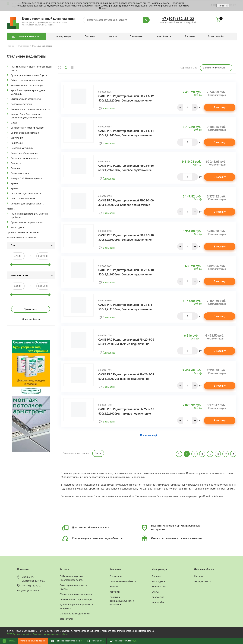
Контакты (190, 36)
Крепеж (15, 188)
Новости (112, 36)
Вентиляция (17, 138)
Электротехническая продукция (27, 128)
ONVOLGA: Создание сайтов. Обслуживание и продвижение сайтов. (37, 634)
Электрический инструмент (25, 158)
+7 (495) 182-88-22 (178, 19)
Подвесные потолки (21, 104)
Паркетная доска (20, 173)
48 (218, 454)
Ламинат (15, 168)
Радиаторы (17, 143)
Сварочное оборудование (24, 153)
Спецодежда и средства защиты (28, 204)
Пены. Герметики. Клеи (23, 199)
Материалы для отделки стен (26, 99)
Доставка (90, 36)
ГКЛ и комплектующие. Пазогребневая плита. (31, 68)
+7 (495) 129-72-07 (32, 586)
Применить (30, 309)
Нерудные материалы (22, 148)
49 (225, 454)
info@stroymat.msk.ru (28, 591)
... (210, 454)
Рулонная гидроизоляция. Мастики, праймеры (29, 216)
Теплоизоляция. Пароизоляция (27, 85)
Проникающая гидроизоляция (27, 222)
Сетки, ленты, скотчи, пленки (26, 194)
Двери (14, 123)
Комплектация (32, 275)
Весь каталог (66, 619)
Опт (32, 245)
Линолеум (16, 163)
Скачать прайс (216, 36)
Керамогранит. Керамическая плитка (30, 109)
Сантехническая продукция (25, 133)
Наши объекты (163, 36)
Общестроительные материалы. (27, 80)
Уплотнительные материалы (22, 237)
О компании (136, 36)
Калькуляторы (64, 36)
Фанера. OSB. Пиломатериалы (27, 178)
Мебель (11, 209)
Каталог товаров (26, 36)
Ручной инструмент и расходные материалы (28, 92)
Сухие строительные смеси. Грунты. (29, 75)
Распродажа (17, 227)
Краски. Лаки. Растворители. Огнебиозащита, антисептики (26, 116)
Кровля (15, 183)
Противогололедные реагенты (23, 232)
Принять (223, 6)
